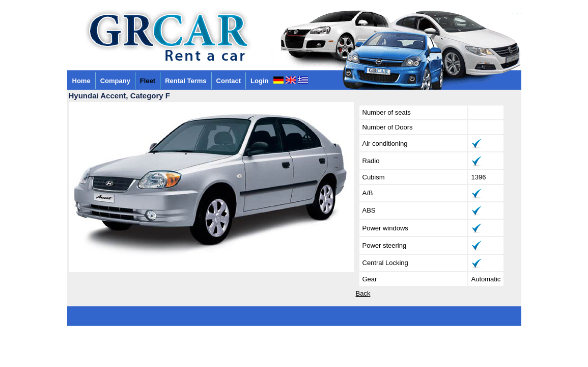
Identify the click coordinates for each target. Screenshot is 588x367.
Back (363, 293)
